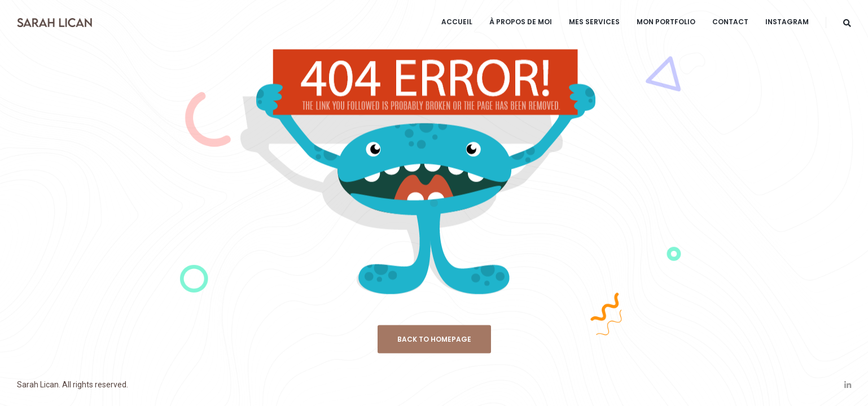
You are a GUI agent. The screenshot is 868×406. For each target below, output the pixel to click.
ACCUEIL (457, 22)
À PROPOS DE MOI (521, 22)
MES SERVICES (594, 22)
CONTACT (730, 22)
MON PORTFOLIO (666, 22)
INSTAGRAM (787, 22)
